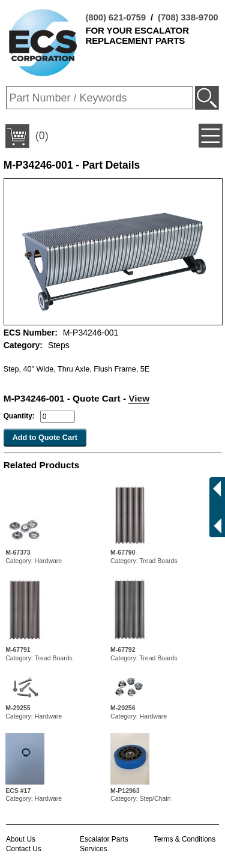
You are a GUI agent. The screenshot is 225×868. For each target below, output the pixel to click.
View (139, 398)
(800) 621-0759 (116, 17)
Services (94, 849)
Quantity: (19, 416)
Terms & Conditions (184, 839)
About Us (21, 839)
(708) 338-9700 (188, 17)
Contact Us (24, 849)
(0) (27, 136)
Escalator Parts (104, 839)
